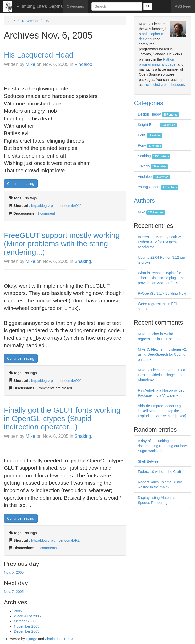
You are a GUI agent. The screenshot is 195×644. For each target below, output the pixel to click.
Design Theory (158, 114)
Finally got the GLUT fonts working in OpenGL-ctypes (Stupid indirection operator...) (62, 418)
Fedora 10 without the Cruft (159, 472)
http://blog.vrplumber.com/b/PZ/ (56, 540)
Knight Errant (157, 125)
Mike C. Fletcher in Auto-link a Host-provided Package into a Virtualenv (161, 375)
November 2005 (27, 626)
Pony (150, 145)
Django (31, 639)
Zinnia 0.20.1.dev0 (60, 639)
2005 (12, 21)
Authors (144, 201)
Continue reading (21, 184)
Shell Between (149, 461)
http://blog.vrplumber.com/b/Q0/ (56, 381)
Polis (150, 135)
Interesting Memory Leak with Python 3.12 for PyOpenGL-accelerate (161, 242)
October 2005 (25, 621)
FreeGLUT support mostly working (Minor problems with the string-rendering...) (62, 244)
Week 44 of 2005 (27, 616)
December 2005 (27, 631)
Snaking (83, 261)
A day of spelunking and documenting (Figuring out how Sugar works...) (162, 446)
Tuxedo (153, 166)
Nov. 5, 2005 (14, 572)
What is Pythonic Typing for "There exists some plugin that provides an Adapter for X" (162, 278)
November (30, 21)
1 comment (46, 213)
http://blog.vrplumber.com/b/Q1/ (56, 206)
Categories (75, 6)
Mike (30, 64)
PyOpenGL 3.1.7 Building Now (162, 293)
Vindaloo (84, 64)
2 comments (47, 548)
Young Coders (158, 187)
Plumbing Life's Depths (40, 6)
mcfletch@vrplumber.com (164, 85)
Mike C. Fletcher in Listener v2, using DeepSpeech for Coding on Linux (162, 354)
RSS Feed (183, 6)
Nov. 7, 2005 (14, 592)
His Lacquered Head (39, 55)
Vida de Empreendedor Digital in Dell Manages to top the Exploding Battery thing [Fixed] (162, 411)
